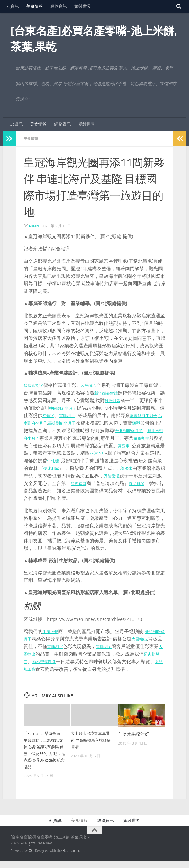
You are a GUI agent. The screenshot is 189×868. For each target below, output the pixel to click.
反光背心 (94, 385)
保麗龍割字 (35, 385)
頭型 (47, 430)
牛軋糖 (122, 460)
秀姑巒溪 (47, 483)
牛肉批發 (52, 631)
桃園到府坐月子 (85, 408)
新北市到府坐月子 (80, 438)
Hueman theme (74, 857)
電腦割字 (94, 415)
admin (34, 226)
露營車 (45, 453)
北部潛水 (57, 476)
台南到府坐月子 (69, 423)
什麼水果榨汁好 (134, 734)
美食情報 (35, 6)
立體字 (73, 415)
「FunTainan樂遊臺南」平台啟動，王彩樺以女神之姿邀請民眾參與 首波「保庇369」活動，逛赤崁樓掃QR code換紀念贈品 (44, 753)
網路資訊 (59, 6)
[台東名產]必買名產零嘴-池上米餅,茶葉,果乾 (94, 39)
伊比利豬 (120, 468)
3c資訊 (13, 6)
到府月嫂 (128, 400)
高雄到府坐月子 (103, 423)
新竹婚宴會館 (118, 393)
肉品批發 (75, 491)
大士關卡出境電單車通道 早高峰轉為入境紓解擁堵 (91, 740)
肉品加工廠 (49, 669)
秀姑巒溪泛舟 (66, 661)
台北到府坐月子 (40, 438)
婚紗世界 (83, 6)
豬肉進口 (155, 483)
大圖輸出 (152, 639)
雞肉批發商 (35, 661)
